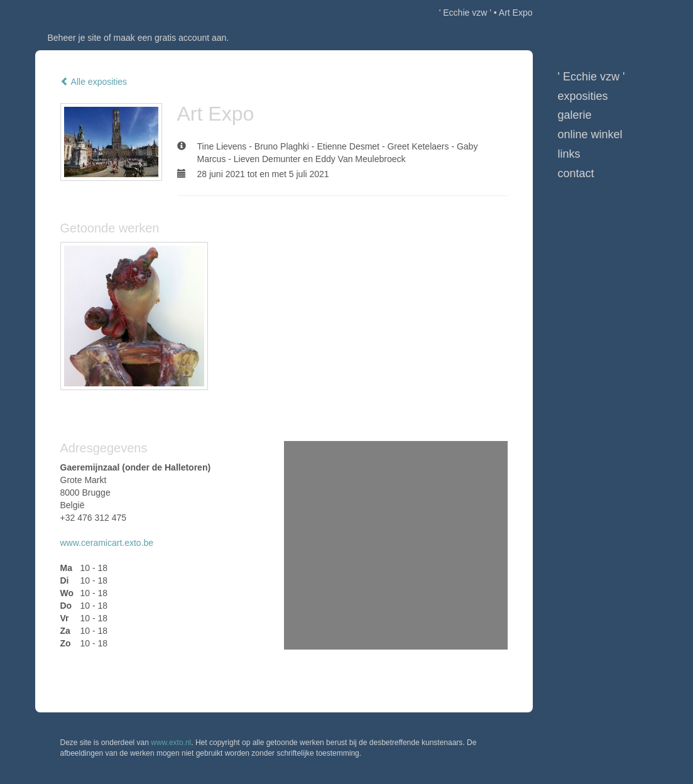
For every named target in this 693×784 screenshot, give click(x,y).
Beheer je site (75, 38)
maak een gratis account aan (170, 38)
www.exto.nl (171, 743)
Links (569, 154)
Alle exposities (94, 82)
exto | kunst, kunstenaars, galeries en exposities (71, 13)
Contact (576, 173)
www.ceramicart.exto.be (107, 543)
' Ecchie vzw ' (465, 13)
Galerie (575, 115)
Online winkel (590, 134)
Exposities (583, 96)
